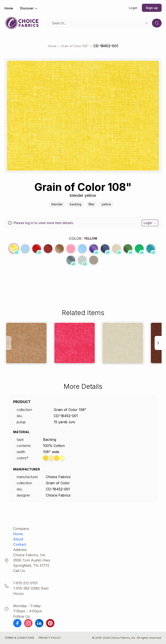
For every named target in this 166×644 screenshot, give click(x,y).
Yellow (106, 204)
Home (9, 8)
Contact (20, 544)
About (18, 539)
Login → (150, 223)
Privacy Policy (50, 638)
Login (133, 8)
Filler (91, 204)
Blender (57, 204)
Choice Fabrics (58, 477)
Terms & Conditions (19, 638)
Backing (76, 204)
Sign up (152, 8)
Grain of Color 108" (75, 46)
